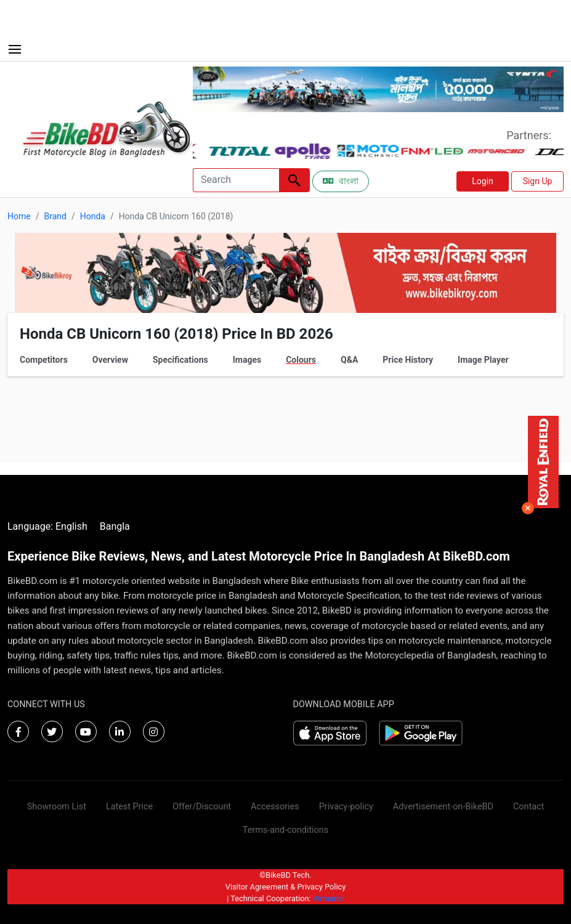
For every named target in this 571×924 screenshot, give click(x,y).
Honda (93, 216)
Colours (301, 360)
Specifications (180, 360)
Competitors (44, 360)
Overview (110, 360)
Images (247, 360)
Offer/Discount (202, 807)
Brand (55, 216)
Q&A (349, 360)
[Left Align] (294, 180)
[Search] (236, 180)
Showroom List (57, 807)
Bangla (115, 526)
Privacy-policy (346, 807)
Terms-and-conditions (285, 830)
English (71, 526)
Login (483, 181)
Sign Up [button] (538, 181)
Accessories (275, 807)
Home (19, 216)
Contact (528, 807)
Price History (408, 360)
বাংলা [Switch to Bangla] (341, 181)
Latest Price (129, 807)
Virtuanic (329, 898)
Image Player (483, 360)
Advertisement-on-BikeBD (443, 807)
